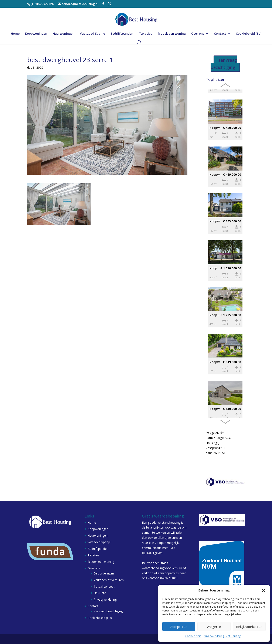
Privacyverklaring (105, 599)
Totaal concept (104, 586)
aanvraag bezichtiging (224, 64)
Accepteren (179, 627)
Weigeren (214, 627)
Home (15, 34)
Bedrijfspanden (122, 34)
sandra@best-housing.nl (226, 468)
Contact (220, 34)
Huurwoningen (64, 34)
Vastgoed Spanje (92, 34)
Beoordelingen (104, 573)
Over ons (198, 34)
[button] (263, 590)
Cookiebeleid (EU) (249, 34)
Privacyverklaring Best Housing (222, 636)
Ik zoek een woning (172, 34)
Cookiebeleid (193, 636)
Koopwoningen (36, 34)
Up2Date (100, 593)
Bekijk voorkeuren (249, 627)
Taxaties (145, 34)
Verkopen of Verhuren (109, 580)
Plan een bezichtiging (108, 611)
